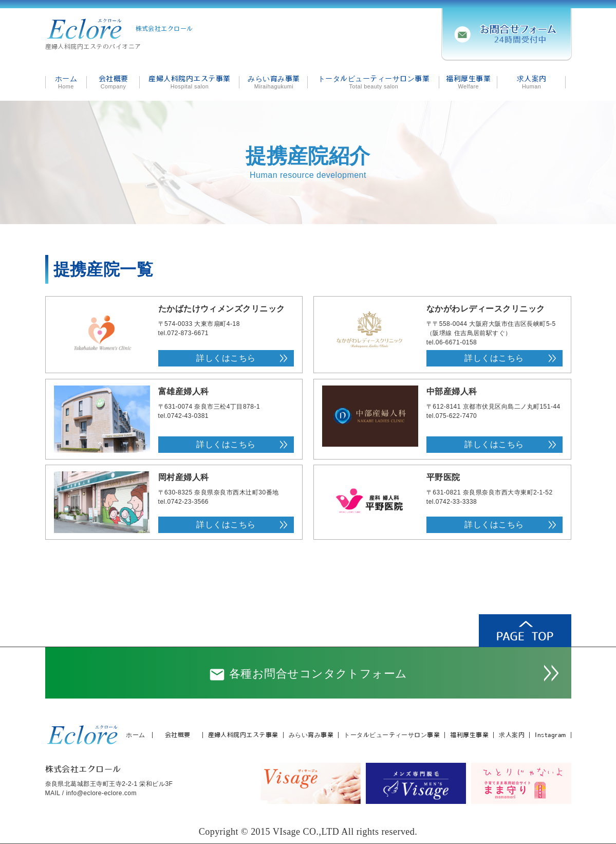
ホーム (135, 735)
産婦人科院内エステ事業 (243, 735)
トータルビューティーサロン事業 (392, 735)
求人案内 (512, 735)
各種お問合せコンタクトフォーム (308, 675)
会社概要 (178, 735)
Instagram (550, 735)
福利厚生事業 (469, 735)
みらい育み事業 (311, 735)
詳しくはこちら (226, 358)
